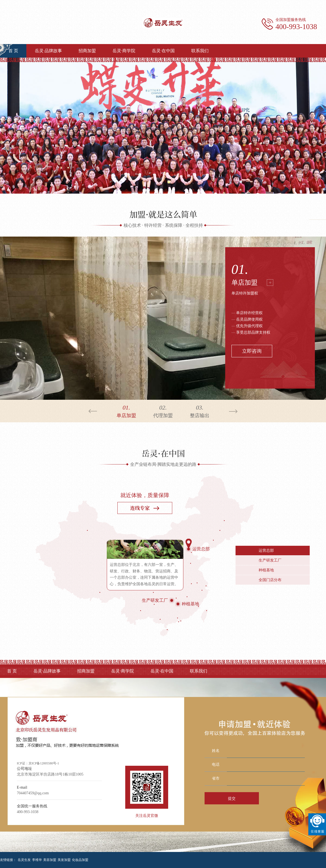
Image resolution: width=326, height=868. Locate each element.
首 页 (13, 51)
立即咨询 (252, 351)
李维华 (37, 860)
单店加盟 (244, 283)
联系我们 (200, 51)
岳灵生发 (24, 860)
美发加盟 (64, 860)
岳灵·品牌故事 (48, 51)
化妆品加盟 (80, 860)
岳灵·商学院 (124, 51)
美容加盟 (50, 860)
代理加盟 (163, 411)
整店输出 (200, 411)
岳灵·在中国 (163, 51)
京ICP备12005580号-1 (44, 763)
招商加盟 (87, 51)
